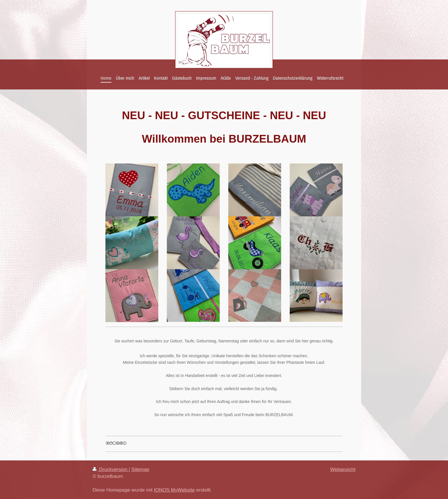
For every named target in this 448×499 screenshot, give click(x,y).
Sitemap (140, 469)
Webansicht (343, 469)
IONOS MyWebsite (174, 490)
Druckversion (111, 469)
